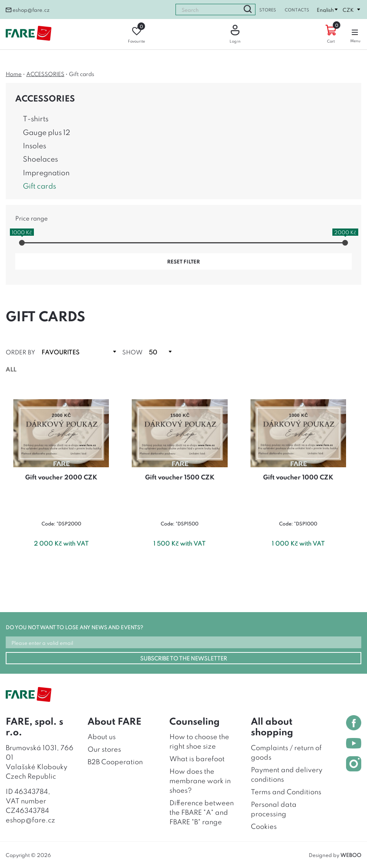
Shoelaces (40, 158)
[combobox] (208, 10)
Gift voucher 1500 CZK (180, 477)
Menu (355, 34)
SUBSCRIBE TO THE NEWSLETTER (183, 658)
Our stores (104, 749)
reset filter (183, 261)
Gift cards (39, 185)
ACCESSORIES (45, 74)
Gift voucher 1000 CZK (298, 477)
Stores (268, 10)
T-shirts (36, 118)
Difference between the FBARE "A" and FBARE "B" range (202, 812)
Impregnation (46, 172)
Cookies (264, 826)
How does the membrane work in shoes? (200, 780)
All (11, 369)
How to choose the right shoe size (199, 741)
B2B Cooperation (115, 761)
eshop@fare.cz (28, 10)
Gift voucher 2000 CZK (61, 477)
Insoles (34, 145)
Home (14, 74)
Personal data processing (274, 808)
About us (102, 736)
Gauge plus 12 (46, 132)
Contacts (297, 10)
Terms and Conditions (286, 791)
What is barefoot (197, 758)
